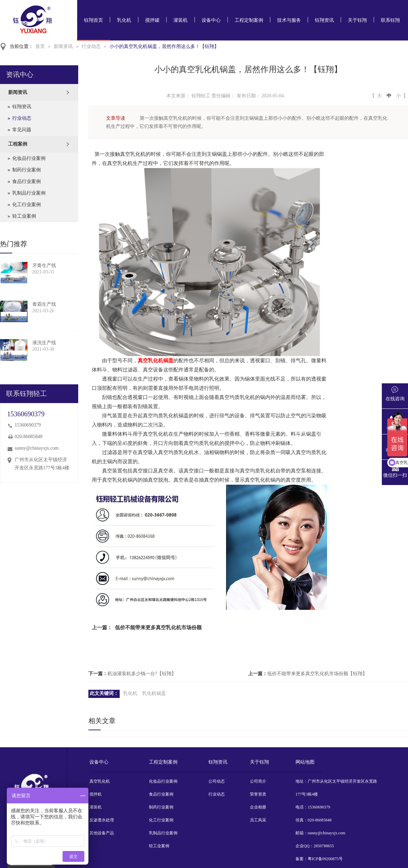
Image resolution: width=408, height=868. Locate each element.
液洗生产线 (44, 343)
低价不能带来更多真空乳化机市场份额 (158, 628)
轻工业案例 (24, 216)
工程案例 (18, 144)
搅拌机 (96, 794)
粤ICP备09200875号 (325, 859)
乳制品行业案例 (29, 193)
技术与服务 (289, 20)
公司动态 (217, 781)
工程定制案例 (249, 20)
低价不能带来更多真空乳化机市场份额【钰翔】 (317, 674)
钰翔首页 (93, 20)
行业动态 (91, 46)
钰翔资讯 (324, 20)
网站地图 (305, 762)
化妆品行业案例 (29, 158)
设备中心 (211, 20)
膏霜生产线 (44, 304)
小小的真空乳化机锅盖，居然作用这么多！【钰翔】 (164, 46)
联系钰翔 (390, 20)
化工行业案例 (27, 205)
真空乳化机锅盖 (156, 361)
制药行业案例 (27, 170)
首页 (40, 46)
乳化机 (124, 20)
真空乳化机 (100, 781)
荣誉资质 (258, 794)
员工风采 (258, 820)
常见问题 (22, 130)
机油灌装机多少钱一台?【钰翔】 (142, 674)
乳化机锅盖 (154, 693)
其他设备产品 (102, 833)
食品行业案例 (27, 181)
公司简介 (258, 781)
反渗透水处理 (102, 820)
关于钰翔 (357, 20)
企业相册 (258, 807)
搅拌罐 (152, 20)
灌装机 (181, 20)
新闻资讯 (63, 46)
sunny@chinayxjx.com (37, 448)
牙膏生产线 (44, 265)
